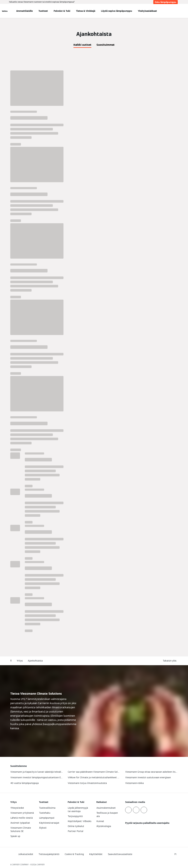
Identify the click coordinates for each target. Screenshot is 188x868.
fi (11, 661)
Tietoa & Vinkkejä (86, 11)
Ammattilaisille (24, 11)
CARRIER (41, 865)
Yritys (20, 661)
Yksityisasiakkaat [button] (147, 11)
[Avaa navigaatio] (5, 11)
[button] (170, 661)
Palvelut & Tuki (62, 11)
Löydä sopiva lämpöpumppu (117, 11)
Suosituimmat (106, 45)
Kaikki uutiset (82, 45)
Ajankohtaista (35, 661)
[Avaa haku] (176, 11)
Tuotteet (43, 11)
